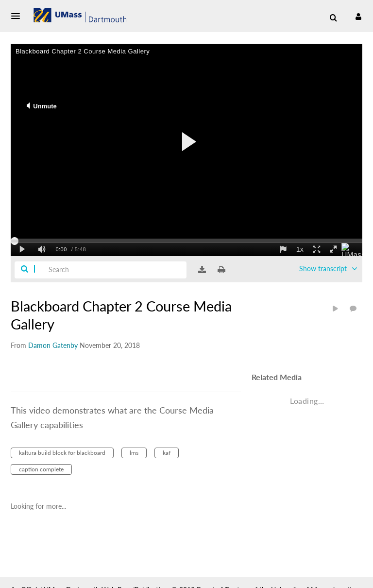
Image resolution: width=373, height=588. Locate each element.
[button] (18, 16)
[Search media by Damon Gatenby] (53, 345)
